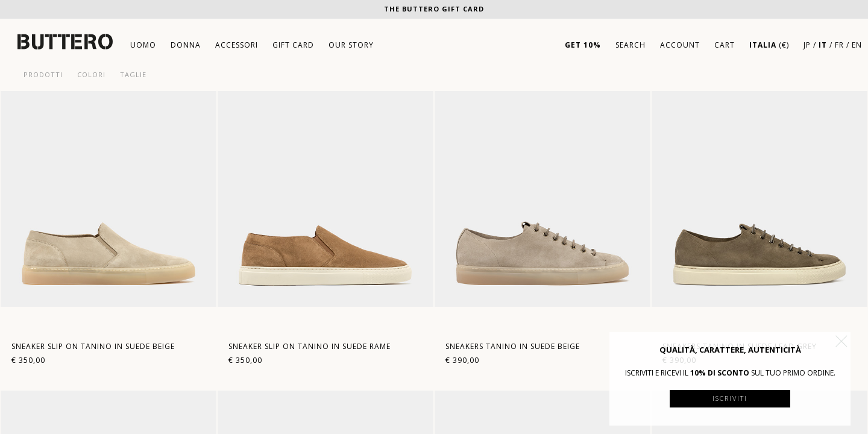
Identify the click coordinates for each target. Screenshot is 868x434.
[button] (841, 341)
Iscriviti (730, 398)
